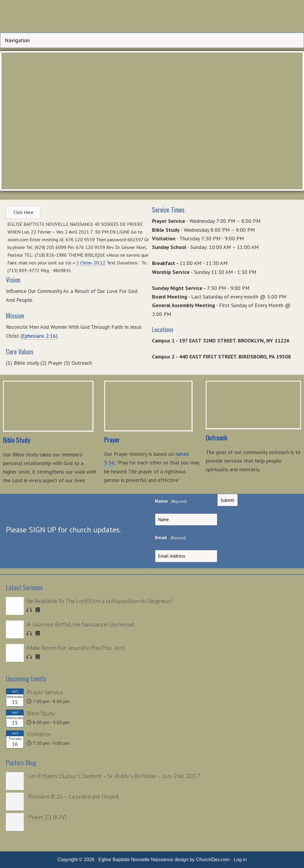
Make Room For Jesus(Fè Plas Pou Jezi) (76, 648)
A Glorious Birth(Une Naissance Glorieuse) (81, 624)
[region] (152, 121)
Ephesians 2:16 (39, 336)
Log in (240, 860)
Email (170, 538)
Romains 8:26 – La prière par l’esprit (74, 796)
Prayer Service (45, 692)
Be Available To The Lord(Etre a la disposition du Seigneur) (100, 601)
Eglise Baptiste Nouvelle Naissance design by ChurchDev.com (164, 860)
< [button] (9, 119)
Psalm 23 (40, 817)
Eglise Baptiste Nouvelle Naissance (152, 18)
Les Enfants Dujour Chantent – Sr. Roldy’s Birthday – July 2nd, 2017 (114, 776)
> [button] (295, 119)
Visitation (39, 734)
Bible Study (41, 713)
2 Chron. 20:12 (91, 263)
